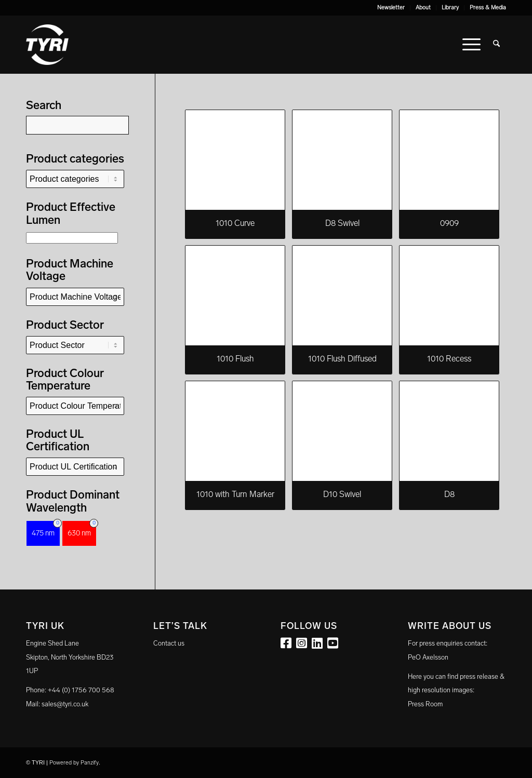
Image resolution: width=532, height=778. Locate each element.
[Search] (496, 45)
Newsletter (391, 8)
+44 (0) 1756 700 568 (81, 690)
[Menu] (471, 45)
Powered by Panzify (74, 763)
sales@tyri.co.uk (65, 704)
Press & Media (488, 8)
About (423, 8)
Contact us (169, 643)
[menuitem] (391, 8)
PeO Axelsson (428, 657)
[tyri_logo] (47, 45)
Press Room (425, 704)
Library (450, 8)
